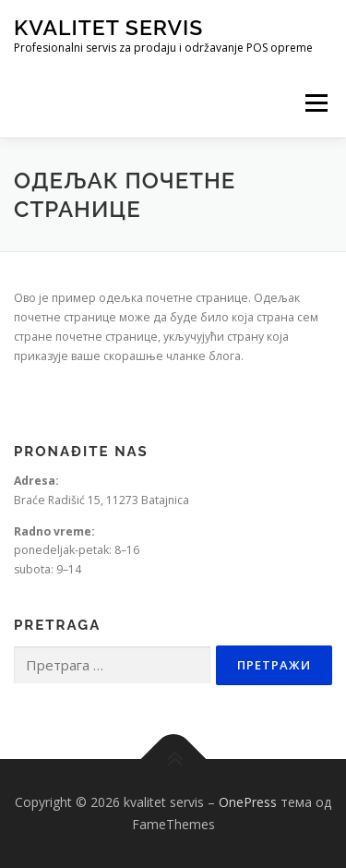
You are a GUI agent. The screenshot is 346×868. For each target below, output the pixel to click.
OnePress (248, 802)
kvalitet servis (108, 27)
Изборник (316, 103)
